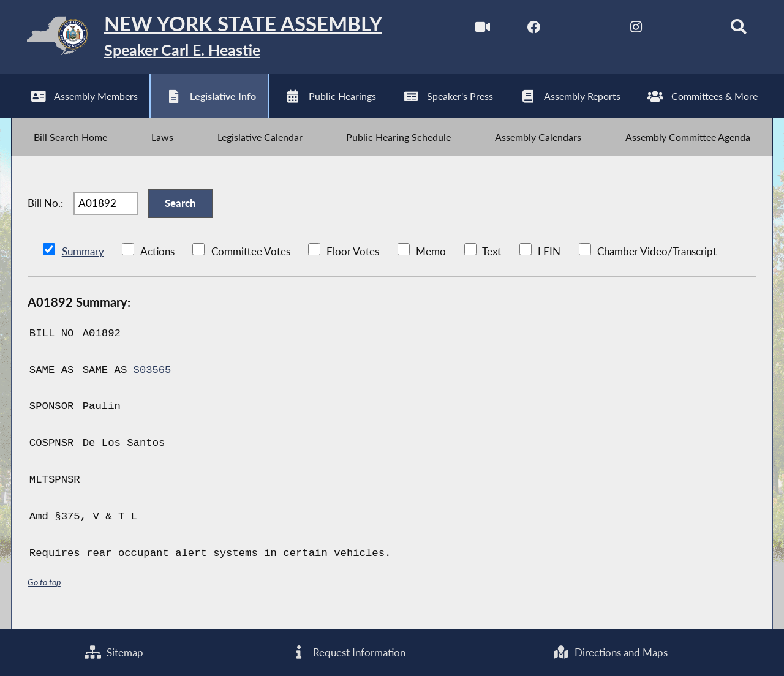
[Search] (735, 30)
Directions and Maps (610, 652)
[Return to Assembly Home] (205, 38)
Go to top (44, 589)
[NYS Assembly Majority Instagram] (632, 30)
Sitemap (114, 652)
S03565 (153, 377)
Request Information (348, 652)
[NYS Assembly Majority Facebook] (530, 30)
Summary (83, 259)
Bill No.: (45, 209)
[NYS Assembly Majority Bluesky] (684, 30)
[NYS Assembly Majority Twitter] (582, 30)
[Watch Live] (479, 30)
